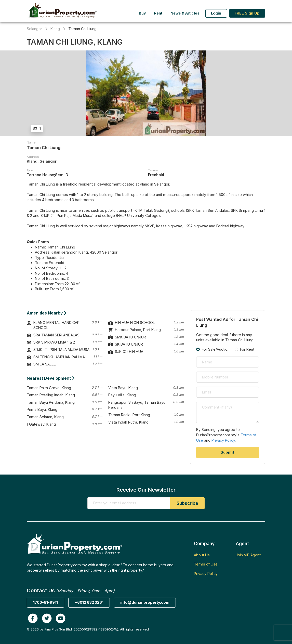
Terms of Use (206, 564)
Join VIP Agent (248, 555)
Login (216, 13)
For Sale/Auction (216, 349)
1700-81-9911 (45, 602)
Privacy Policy (223, 440)
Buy (142, 13)
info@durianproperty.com (145, 602)
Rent (158, 13)
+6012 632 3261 (89, 602)
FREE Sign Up (247, 13)
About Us (202, 555)
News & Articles (185, 13)
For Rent (247, 349)
